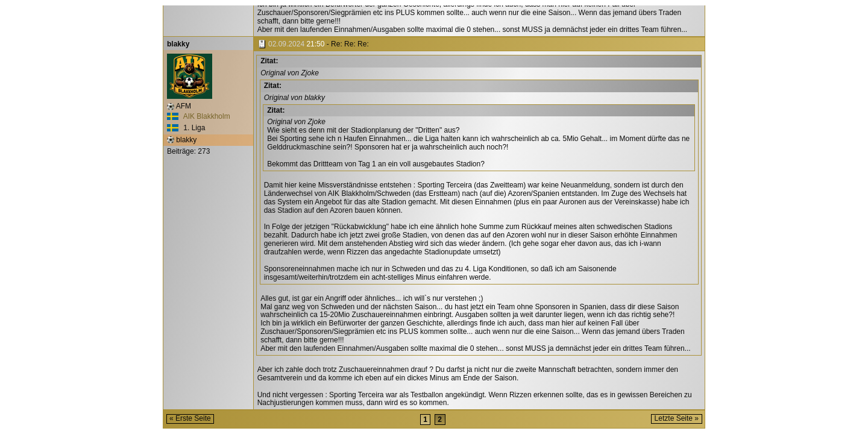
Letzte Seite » (677, 418)
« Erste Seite (190, 418)
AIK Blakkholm (199, 116)
